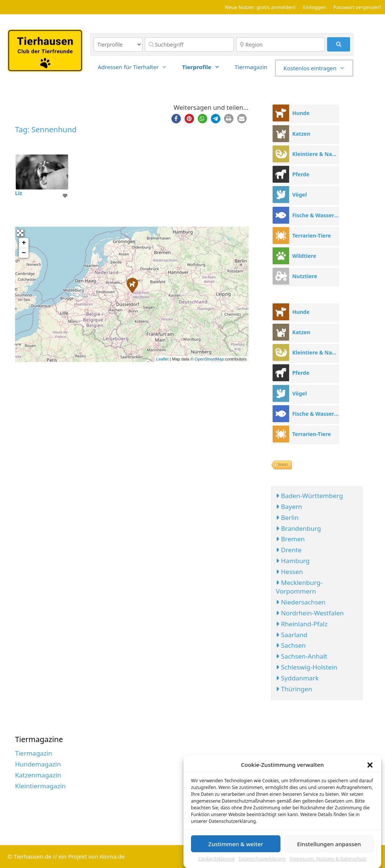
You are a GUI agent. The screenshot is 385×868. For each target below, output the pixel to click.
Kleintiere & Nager (315, 154)
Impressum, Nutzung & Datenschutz (328, 861)
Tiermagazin (251, 67)
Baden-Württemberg (309, 496)
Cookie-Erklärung (216, 861)
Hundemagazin (38, 764)
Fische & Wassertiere (315, 215)
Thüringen (294, 689)
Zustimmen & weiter (236, 845)
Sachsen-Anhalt (302, 656)
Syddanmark (297, 678)
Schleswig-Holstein (307, 667)
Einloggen (315, 7)
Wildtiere (304, 256)
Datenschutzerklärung (262, 861)
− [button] (24, 253)
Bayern (289, 507)
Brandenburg (299, 528)
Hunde (301, 113)
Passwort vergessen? (357, 7)
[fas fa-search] (339, 44)
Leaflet (163, 359)
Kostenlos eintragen (318, 68)
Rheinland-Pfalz (302, 624)
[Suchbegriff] (189, 44)
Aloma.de (112, 856)
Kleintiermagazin (40, 786)
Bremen (290, 539)
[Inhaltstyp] (118, 44)
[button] (370, 767)
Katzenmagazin (38, 775)
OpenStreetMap (209, 359)
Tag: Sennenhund (46, 130)
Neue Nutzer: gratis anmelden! (260, 7)
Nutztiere (305, 276)
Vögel (299, 195)
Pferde (301, 174)
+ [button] (24, 243)
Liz (19, 193)
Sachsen (291, 645)
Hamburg (293, 561)
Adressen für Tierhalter (136, 67)
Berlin (287, 517)
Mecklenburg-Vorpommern (299, 587)
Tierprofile (205, 67)
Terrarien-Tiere (311, 236)
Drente (289, 550)
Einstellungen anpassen (329, 845)
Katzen (301, 134)
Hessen (290, 572)
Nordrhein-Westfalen (310, 613)
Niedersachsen (301, 602)
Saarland (292, 635)
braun (283, 464)
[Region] (281, 44)
